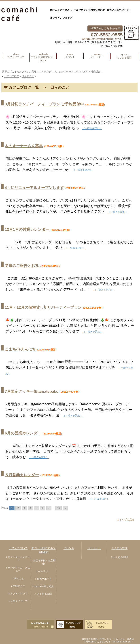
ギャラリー (44, 571)
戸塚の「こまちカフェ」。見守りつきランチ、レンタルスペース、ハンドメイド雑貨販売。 (52, 71)
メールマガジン (80, 10)
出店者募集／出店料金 (44, 562)
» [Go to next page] (65, 508)
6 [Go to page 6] (43, 508)
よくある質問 (44, 594)
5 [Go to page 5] (37, 508)
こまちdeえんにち (20, 349)
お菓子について (19, 601)
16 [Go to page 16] (58, 508)
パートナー (94, 548)
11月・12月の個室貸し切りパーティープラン (43, 307)
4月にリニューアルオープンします (34, 188)
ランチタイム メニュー (19, 569)
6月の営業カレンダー (23, 433)
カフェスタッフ (19, 594)
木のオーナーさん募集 (24, 146)
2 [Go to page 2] (18, 508)
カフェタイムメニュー (19, 558)
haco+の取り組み (44, 586)
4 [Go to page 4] (30, 508)
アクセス (64, 10)
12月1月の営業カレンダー (27, 230)
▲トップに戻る (126, 520)
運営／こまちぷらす (118, 10)
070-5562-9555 (107, 35)
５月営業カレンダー (22, 475)
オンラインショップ (61, 18)
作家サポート (44, 579)
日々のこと (28, 76)
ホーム (54, 10)
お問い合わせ (98, 10)
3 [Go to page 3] (24, 508)
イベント (69, 548)
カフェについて (18, 548)
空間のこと (19, 586)
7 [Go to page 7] (49, 508)
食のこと (19, 578)
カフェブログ (11, 76)
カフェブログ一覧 (24, 87)
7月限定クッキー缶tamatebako (32, 391)
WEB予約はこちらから (105, 28)
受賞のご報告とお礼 (22, 266)
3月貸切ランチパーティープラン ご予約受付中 (44, 104)
